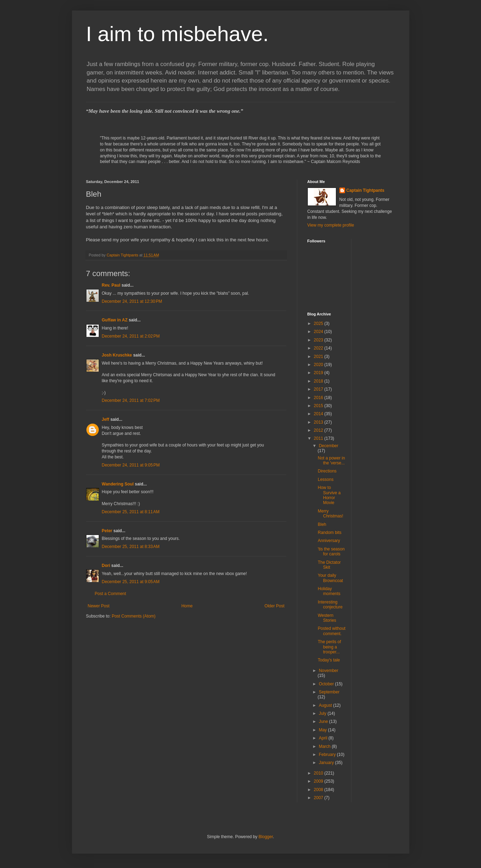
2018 (319, 381)
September (329, 692)
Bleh (322, 524)
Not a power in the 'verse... (331, 461)
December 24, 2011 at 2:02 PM (131, 336)
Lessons (326, 479)
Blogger (266, 837)
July (323, 713)
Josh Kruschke (117, 355)
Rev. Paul (111, 285)
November (328, 671)
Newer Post (99, 606)
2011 (319, 438)
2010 (319, 773)
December (328, 446)
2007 (319, 798)
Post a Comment (110, 594)
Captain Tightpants (365, 190)
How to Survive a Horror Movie (329, 495)
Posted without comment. (331, 631)
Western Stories (327, 618)
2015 (319, 406)
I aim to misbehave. (177, 34)
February (328, 755)
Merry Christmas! (330, 514)
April (323, 738)
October (327, 684)
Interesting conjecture (330, 605)
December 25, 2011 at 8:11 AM (131, 512)
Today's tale (329, 660)
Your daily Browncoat (330, 578)
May (323, 730)
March (325, 746)
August (326, 705)
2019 (319, 373)
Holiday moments (329, 591)
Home (187, 606)
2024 (319, 332)
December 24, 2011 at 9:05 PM (131, 465)
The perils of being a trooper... (329, 647)
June (324, 722)
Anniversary (329, 541)
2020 (319, 365)
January (327, 763)
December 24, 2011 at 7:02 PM (131, 400)
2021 (319, 357)
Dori (106, 566)
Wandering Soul (118, 484)
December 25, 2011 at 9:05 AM (131, 582)
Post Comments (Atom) (134, 616)
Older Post (275, 606)
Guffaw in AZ (115, 320)
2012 (319, 430)
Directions (327, 471)
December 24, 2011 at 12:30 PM (132, 301)
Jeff (106, 419)
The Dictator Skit (329, 565)
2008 (319, 790)
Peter (107, 531)
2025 (319, 324)
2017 (319, 389)
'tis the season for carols (331, 552)
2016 (319, 398)
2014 (319, 414)
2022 (319, 348)
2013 (319, 422)
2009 (319, 781)
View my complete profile (331, 225)
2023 (319, 340)
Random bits (329, 533)
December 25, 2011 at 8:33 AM (131, 547)
